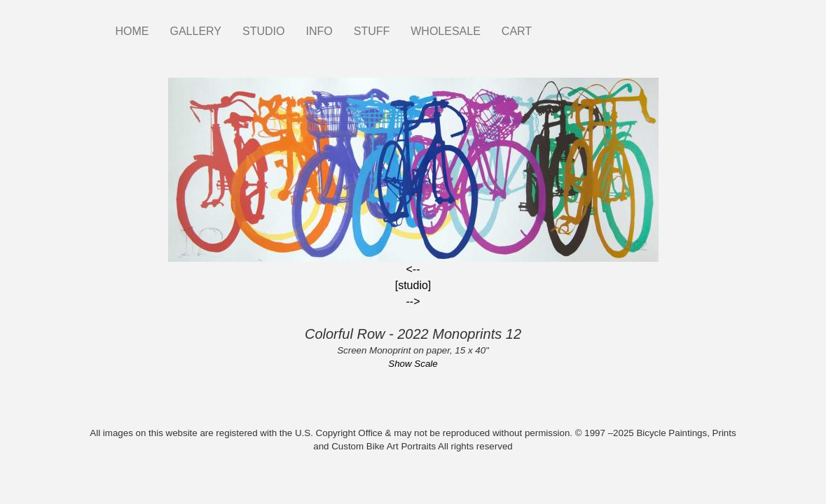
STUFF (372, 31)
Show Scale (413, 364)
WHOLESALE (446, 31)
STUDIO (263, 31)
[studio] (413, 285)
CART (517, 31)
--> (413, 301)
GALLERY (196, 31)
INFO (319, 31)
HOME (132, 31)
